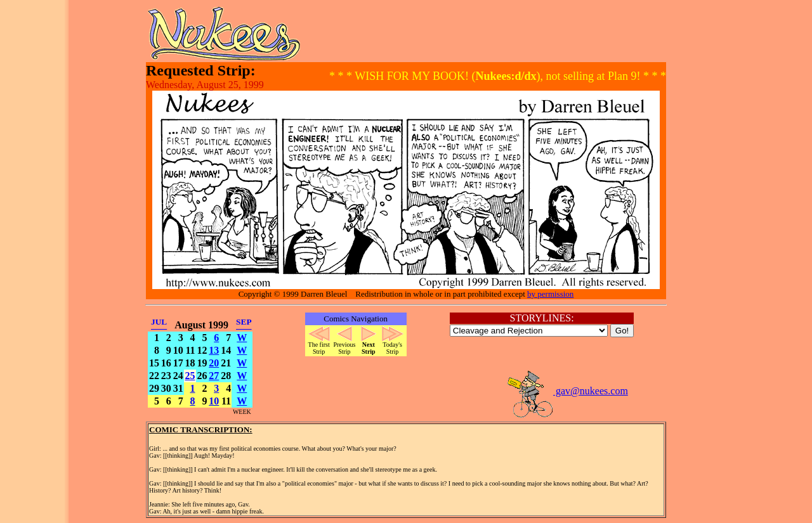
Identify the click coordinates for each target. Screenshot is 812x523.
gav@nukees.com (567, 391)
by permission (550, 294)
